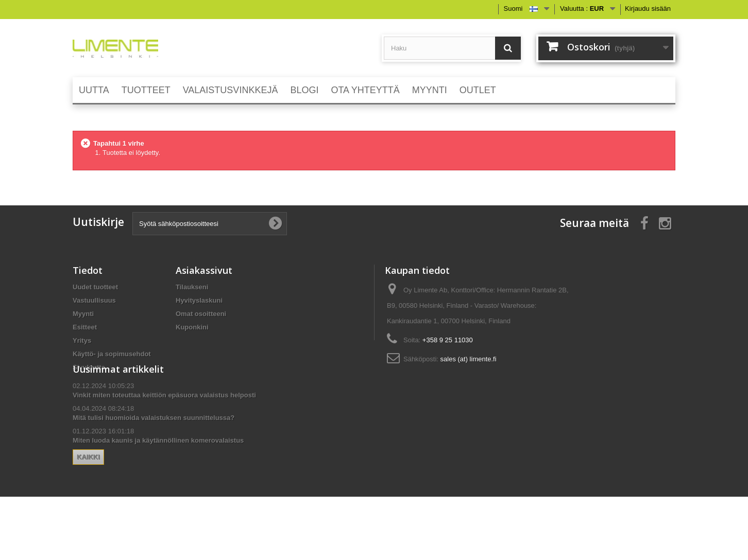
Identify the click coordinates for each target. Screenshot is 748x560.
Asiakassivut (204, 270)
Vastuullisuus (94, 300)
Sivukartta (89, 367)
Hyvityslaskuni (199, 300)
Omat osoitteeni (201, 314)
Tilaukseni (192, 287)
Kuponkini (192, 327)
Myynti (83, 314)
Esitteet (85, 327)
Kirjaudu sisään (648, 8)
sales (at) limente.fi (469, 359)
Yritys (82, 340)
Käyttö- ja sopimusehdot (112, 354)
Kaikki (191, 492)
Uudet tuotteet (95, 287)
